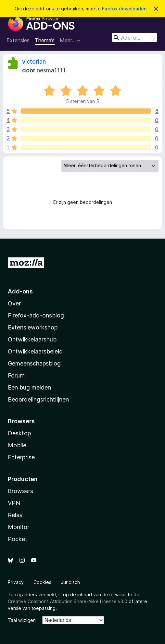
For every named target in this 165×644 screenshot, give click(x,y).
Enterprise (21, 457)
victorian (34, 62)
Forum (16, 375)
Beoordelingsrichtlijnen (38, 399)
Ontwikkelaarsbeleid (35, 351)
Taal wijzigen (22, 620)
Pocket (18, 539)
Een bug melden (29, 387)
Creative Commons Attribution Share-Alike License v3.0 (68, 601)
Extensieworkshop (33, 327)
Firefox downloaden (124, 9)
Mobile (17, 445)
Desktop (19, 433)
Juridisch (70, 582)
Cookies (42, 582)
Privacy (16, 582)
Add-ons (20, 291)
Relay (15, 515)
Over (14, 303)
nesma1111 (51, 70)
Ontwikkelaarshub (32, 339)
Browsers (20, 491)
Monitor (19, 527)
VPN (14, 503)
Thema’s (45, 40)
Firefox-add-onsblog (36, 315)
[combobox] (134, 37)
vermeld (47, 594)
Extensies (18, 40)
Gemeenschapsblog (34, 363)
